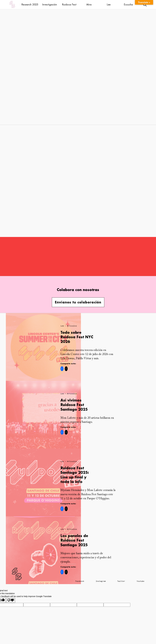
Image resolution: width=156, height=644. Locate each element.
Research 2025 (30, 5)
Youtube (141, 581)
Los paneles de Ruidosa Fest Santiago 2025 (74, 540)
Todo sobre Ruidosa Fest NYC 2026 (77, 337)
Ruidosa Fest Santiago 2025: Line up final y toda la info (75, 475)
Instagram (101, 581)
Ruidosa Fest (69, 5)
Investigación (50, 5)
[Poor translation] (11, 600)
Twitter (121, 581)
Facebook (80, 581)
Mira (89, 5)
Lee (109, 5)
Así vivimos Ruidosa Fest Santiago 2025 (74, 405)
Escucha (128, 5)
